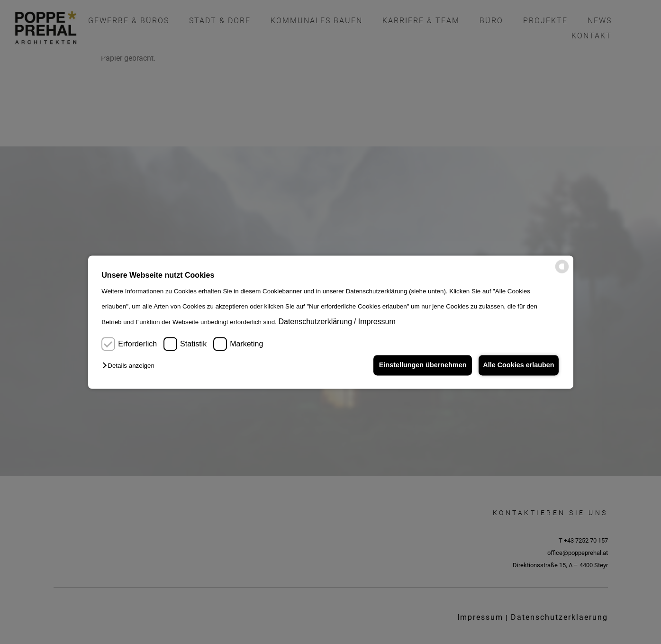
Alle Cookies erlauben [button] (517, 365)
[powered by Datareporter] (562, 271)
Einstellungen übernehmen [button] (420, 365)
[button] (131, 366)
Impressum (377, 322)
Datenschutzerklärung (315, 322)
